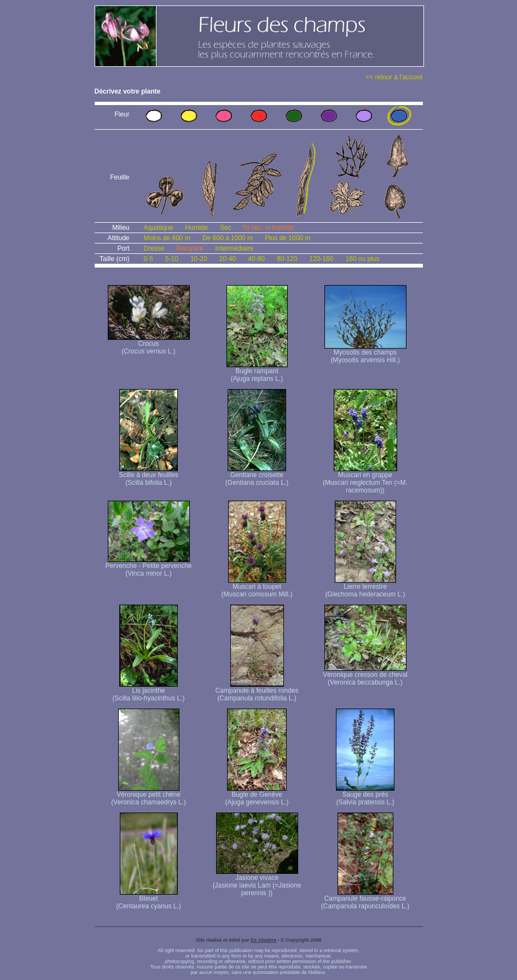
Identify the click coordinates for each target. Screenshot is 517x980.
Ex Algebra (263, 940)
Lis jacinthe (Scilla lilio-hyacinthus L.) (148, 691)
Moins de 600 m (167, 238)
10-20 (199, 259)
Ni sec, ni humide (269, 228)
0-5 (149, 259)
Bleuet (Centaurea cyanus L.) (149, 899)
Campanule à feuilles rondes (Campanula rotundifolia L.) (257, 691)
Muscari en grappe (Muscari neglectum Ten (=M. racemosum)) (365, 480)
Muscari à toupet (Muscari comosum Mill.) (257, 587)
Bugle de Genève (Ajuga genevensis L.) (257, 795)
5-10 (172, 259)
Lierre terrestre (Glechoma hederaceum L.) (365, 587)
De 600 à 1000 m (228, 238)
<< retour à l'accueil (394, 77)
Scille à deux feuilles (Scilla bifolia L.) (149, 476)
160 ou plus (362, 259)
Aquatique (159, 228)
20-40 (228, 259)
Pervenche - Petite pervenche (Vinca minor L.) (148, 567)
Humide (197, 228)
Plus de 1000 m (287, 238)
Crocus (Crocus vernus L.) (149, 344)
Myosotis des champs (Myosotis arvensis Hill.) (365, 353)
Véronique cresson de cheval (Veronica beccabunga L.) (365, 675)
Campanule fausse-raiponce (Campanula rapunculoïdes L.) (365, 899)
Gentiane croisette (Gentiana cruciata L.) (257, 476)
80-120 (287, 259)
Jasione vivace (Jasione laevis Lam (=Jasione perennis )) (257, 882)
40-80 (256, 259)
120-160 (321, 259)
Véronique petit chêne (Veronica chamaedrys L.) (149, 795)
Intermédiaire (234, 248)
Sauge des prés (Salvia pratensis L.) (365, 795)
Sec (226, 228)
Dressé (154, 248)
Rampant (190, 248)
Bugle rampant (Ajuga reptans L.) (257, 372)
